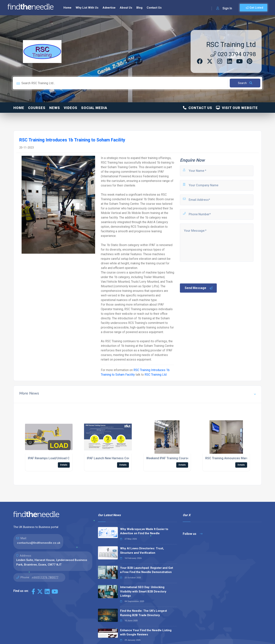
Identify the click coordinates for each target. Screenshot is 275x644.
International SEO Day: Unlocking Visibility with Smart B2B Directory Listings (143, 591)
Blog (139, 8)
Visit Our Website (237, 108)
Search (245, 83)
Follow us (193, 534)
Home (67, 8)
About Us (126, 8)
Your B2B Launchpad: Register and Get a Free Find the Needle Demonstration (147, 570)
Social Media (94, 108)
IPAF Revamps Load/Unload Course (53, 458)
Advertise (109, 8)
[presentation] (208, 272)
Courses (37, 108)
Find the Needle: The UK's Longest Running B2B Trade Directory (144, 613)
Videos (71, 108)
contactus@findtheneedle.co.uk (39, 543)
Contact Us (154, 8)
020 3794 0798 (233, 54)
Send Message (199, 288)
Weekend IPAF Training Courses (168, 458)
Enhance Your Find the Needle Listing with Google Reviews (146, 632)
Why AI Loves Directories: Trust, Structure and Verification (142, 551)
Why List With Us (87, 8)
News (55, 108)
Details (64, 465)
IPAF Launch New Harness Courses (112, 458)
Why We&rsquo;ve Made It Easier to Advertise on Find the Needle (144, 531)
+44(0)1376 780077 (45, 577)
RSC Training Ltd (231, 45)
